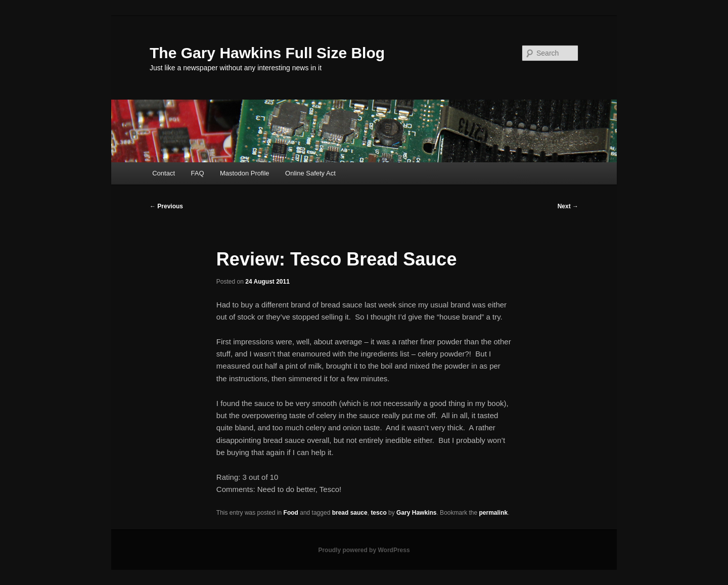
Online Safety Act (310, 173)
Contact (164, 173)
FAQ (198, 173)
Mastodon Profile (245, 173)
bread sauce (350, 513)
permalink (494, 513)
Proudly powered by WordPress (364, 550)
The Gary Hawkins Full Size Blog (267, 53)
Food (291, 513)
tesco (378, 513)
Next (568, 206)
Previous (166, 206)
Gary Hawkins (416, 513)
